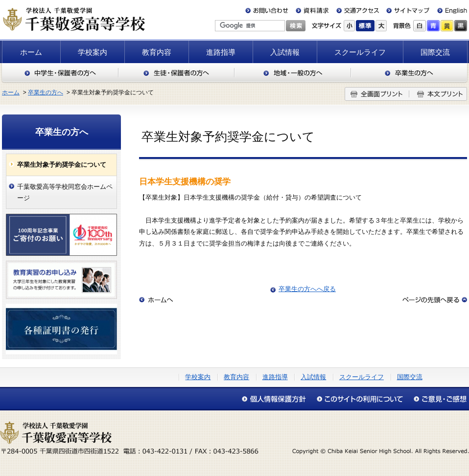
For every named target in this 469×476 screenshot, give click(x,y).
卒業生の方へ (410, 73)
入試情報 (285, 52)
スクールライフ (360, 52)
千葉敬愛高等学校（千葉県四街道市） (73, 19)
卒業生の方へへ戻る (307, 289)
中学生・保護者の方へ (60, 73)
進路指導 (221, 52)
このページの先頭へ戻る (435, 300)
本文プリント (438, 94)
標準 (365, 26)
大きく (381, 26)
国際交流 (435, 52)
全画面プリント (377, 94)
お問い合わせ (269, 11)
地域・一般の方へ (293, 73)
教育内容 (157, 52)
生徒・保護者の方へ (176, 73)
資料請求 (312, 11)
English (448, 11)
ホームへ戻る (156, 300)
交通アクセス (357, 11)
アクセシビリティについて (438, 399)
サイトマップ (406, 11)
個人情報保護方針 (276, 399)
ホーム (31, 52)
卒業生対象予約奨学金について (62, 165)
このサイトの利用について (360, 399)
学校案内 (93, 52)
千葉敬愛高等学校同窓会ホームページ (65, 192)
